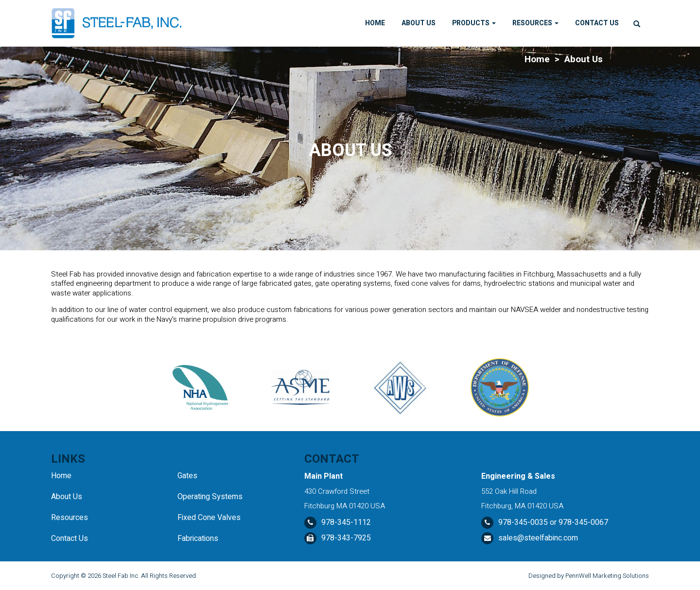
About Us (419, 23)
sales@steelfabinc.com (538, 538)
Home (375, 23)
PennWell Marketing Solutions (607, 576)
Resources (535, 23)
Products (474, 23)
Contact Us (597, 23)
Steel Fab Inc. (121, 576)
